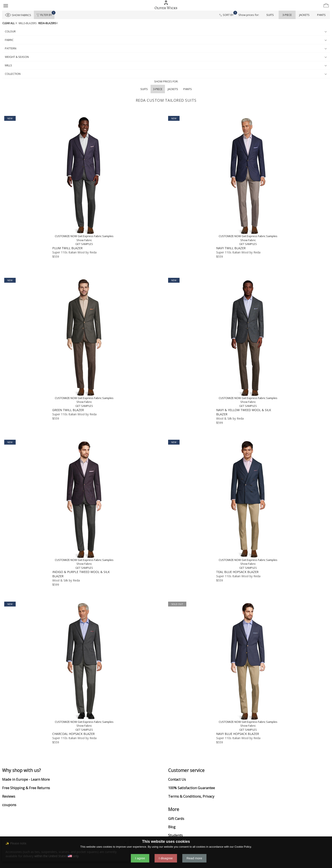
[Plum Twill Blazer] (84, 181)
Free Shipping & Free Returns (26, 788)
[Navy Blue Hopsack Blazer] (248, 667)
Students (175, 835)
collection (166, 74)
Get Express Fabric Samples (96, 236)
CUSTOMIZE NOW (66, 236)
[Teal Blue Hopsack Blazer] (248, 505)
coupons (9, 805)
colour (166, 31)
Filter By (45, 14)
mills (166, 65)
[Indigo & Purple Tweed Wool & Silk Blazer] (84, 505)
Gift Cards (176, 819)
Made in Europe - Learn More (26, 779)
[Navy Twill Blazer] (248, 181)
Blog (172, 827)
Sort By (228, 14)
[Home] (166, 5)
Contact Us (177, 779)
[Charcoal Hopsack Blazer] (84, 667)
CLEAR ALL (10, 23)
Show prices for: (249, 15)
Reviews (9, 796)
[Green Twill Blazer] (84, 343)
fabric (166, 40)
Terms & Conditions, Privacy (191, 796)
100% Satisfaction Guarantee (192, 788)
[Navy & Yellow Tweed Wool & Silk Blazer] (248, 343)
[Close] (126, 842)
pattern (166, 48)
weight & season (166, 57)
